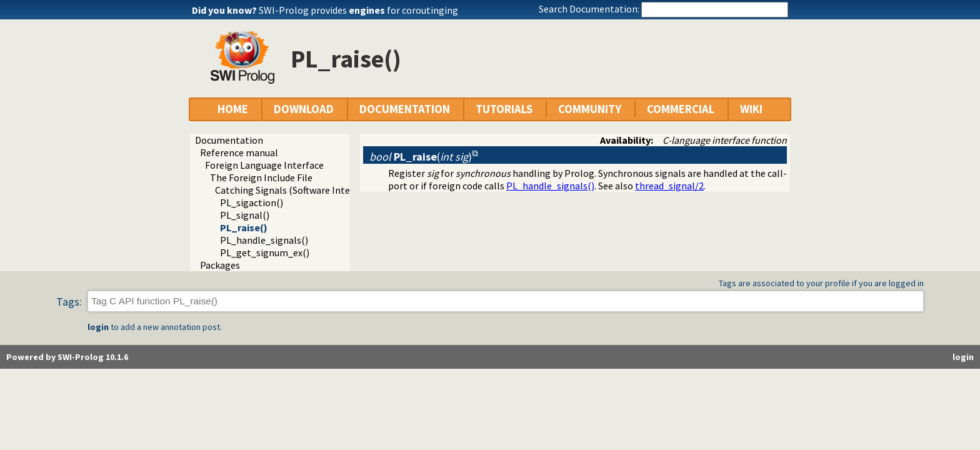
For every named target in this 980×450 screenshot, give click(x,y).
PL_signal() (245, 215)
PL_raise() (244, 227)
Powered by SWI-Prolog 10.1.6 (67, 357)
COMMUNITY (590, 109)
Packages (220, 265)
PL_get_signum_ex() (265, 252)
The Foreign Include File (261, 177)
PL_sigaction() (252, 202)
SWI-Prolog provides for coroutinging (358, 10)
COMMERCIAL (681, 109)
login (98, 327)
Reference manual (239, 152)
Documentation (229, 140)
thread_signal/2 (669, 186)
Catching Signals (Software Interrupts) (297, 190)
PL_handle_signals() (264, 240)
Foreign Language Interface (264, 165)
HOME (233, 109)
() (421, 157)
